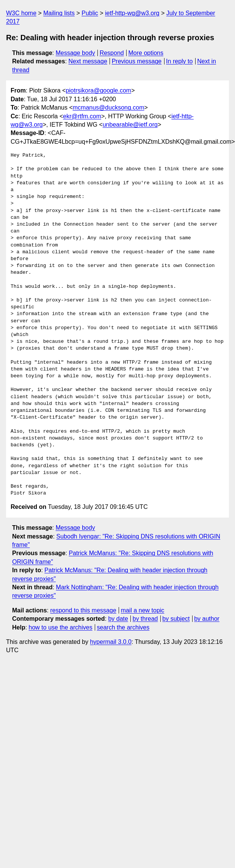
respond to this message (83, 610)
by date (118, 619)
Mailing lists (59, 13)
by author (207, 619)
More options (146, 53)
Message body (75, 53)
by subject (176, 619)
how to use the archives (61, 627)
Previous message (137, 61)
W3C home (21, 13)
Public (90, 13)
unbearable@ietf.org (130, 125)
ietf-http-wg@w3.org (132, 13)
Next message (88, 61)
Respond (112, 53)
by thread (145, 619)
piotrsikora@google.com (98, 90)
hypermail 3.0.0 (110, 642)
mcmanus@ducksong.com (109, 108)
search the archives (123, 627)
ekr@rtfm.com (82, 116)
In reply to (179, 61)
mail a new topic (143, 610)
